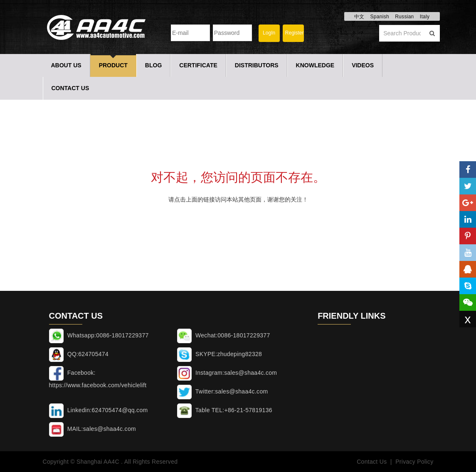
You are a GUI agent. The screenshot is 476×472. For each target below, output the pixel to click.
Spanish (379, 17)
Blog (153, 65)
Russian (404, 17)
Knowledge (315, 65)
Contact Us (70, 88)
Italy (425, 17)
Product (113, 65)
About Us (66, 65)
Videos (363, 65)
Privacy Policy (414, 462)
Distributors (257, 65)
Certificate (198, 65)
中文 (359, 17)
